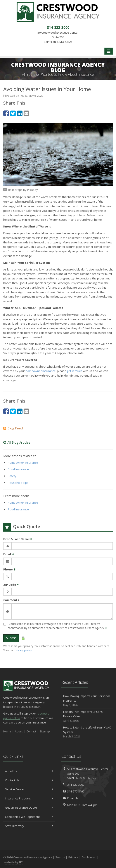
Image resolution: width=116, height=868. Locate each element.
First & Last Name (18, 539)
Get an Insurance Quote (29, 808)
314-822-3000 (76, 785)
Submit (11, 638)
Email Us (73, 798)
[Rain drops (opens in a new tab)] (15, 190)
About (19, 731)
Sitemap (45, 731)
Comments (11, 600)
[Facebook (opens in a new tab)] (6, 113)
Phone (10, 569)
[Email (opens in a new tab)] (26, 113)
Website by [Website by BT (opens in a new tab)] (13, 862)
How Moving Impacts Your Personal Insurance (87, 701)
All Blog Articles (17, 442)
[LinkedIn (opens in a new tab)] (20, 113)
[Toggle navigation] (109, 51)
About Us (29, 771)
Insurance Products (29, 798)
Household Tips (18, 483)
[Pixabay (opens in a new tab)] (32, 190)
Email (9, 554)
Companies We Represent (29, 817)
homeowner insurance (41, 371)
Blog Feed (13, 428)
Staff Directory (29, 826)
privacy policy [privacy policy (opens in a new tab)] (23, 650)
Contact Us (29, 780)
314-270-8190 (76, 791)
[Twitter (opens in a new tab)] (13, 113)
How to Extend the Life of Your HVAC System (87, 732)
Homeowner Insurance (23, 463)
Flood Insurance (18, 469)
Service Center (29, 789)
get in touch (74, 371)
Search (60, 857)
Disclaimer (89, 857)
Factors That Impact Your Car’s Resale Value (87, 716)
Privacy (73, 857)
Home (7, 731)
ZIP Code (11, 585)
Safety (12, 476)
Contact (31, 731)
